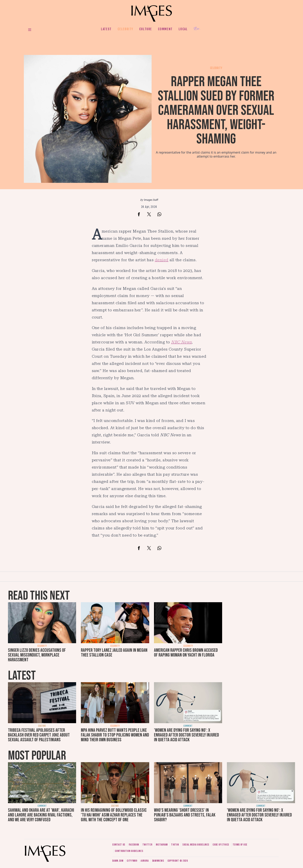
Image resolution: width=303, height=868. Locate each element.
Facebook (134, 845)
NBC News (181, 342)
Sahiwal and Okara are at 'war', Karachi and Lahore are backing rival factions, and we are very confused (41, 815)
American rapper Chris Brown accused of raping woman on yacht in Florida (186, 653)
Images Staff (151, 200)
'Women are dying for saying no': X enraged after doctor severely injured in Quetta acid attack (186, 735)
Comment (165, 29)
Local (183, 29)
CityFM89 (132, 861)
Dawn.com (118, 861)
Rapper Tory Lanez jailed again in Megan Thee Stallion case (114, 653)
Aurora (145, 861)
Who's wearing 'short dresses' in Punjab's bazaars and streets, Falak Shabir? (185, 815)
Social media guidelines (196, 845)
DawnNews (158, 861)
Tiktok (175, 845)
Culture (146, 29)
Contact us (119, 845)
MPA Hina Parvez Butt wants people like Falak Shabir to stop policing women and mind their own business (115, 735)
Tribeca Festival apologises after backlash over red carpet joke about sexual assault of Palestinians (39, 735)
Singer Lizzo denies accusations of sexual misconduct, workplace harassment (37, 655)
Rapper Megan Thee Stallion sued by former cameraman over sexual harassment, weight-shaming (216, 111)
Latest (106, 29)
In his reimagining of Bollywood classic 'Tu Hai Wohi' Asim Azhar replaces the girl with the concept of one (114, 815)
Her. (197, 29)
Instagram (162, 845)
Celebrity (125, 29)
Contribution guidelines (129, 851)
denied (162, 260)
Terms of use (240, 845)
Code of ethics (221, 845)
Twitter (147, 845)
